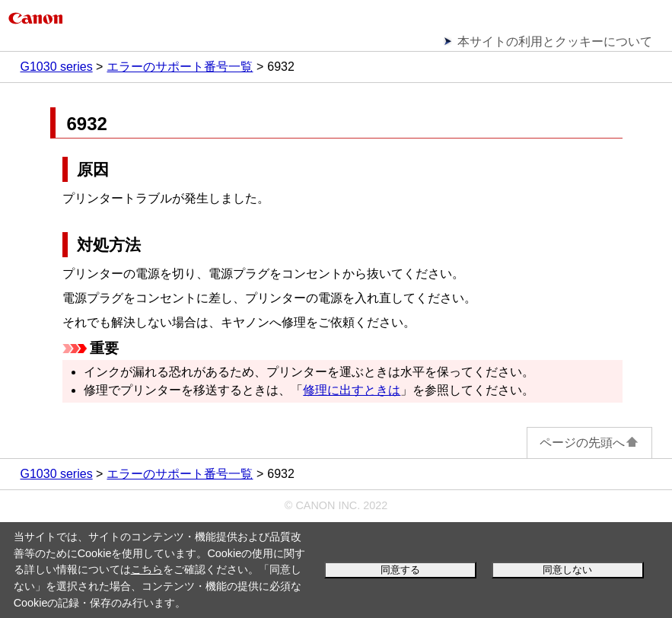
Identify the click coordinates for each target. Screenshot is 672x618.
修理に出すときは (352, 390)
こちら (147, 569)
